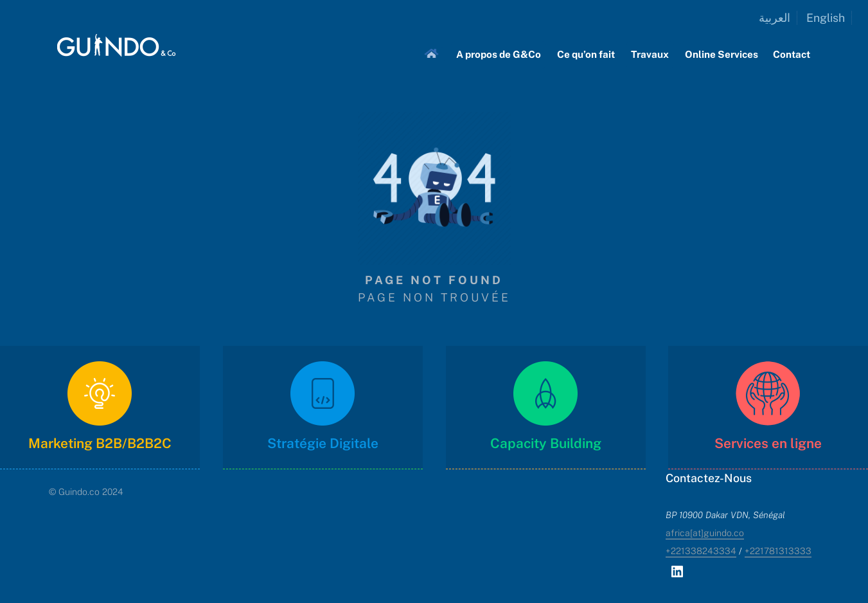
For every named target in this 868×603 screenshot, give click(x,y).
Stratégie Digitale (323, 443)
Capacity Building (545, 443)
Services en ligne (768, 443)
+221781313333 (778, 551)
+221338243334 (701, 551)
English (826, 18)
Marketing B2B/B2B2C (100, 443)
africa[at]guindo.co (705, 533)
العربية (775, 18)
